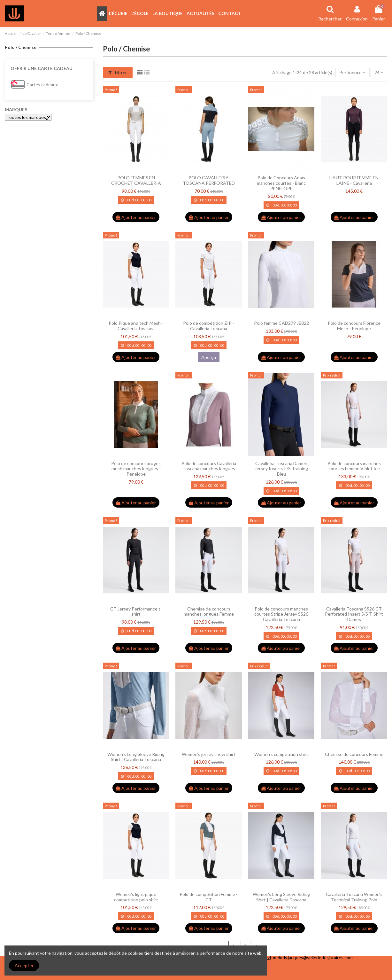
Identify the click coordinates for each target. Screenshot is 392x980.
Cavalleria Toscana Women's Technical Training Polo (354, 897)
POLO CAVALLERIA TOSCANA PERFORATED (209, 180)
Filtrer (118, 72)
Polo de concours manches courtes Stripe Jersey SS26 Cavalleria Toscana (281, 614)
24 (379, 72)
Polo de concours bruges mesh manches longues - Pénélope (136, 469)
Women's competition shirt (281, 754)
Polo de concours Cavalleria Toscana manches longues (209, 466)
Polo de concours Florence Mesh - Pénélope (354, 326)
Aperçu (209, 357)
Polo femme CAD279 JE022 (281, 323)
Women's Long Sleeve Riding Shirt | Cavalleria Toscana (136, 757)
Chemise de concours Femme (354, 754)
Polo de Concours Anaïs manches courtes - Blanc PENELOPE (281, 183)
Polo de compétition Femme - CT (209, 897)
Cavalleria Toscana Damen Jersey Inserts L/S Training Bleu (281, 469)
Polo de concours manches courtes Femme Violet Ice (354, 466)
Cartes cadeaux (42, 85)
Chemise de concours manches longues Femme (209, 611)
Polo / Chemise (21, 47)
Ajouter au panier (136, 217)
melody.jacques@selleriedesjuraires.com (313, 957)
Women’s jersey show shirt (209, 754)
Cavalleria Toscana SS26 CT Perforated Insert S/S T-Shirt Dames (354, 614)
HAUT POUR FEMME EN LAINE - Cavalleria (354, 180)
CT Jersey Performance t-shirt (136, 611)
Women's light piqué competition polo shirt (136, 897)
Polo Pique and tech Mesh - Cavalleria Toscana (136, 326)
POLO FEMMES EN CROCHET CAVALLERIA (136, 180)
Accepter (24, 965)
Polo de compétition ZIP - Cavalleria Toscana (209, 326)
